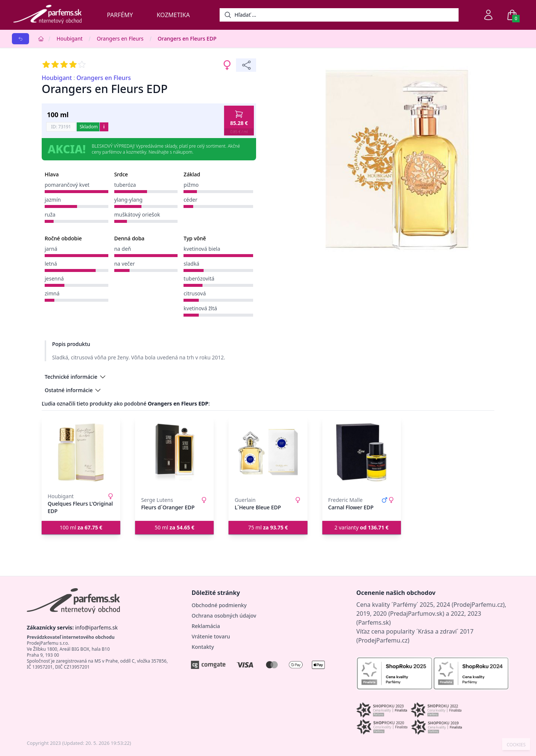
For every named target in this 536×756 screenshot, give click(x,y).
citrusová (195, 293)
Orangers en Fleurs (120, 39)
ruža (50, 214)
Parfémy (120, 15)
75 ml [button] (268, 527)
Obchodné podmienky (219, 605)
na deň (123, 249)
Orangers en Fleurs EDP (187, 39)
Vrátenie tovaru (211, 636)
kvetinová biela (202, 249)
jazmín (53, 200)
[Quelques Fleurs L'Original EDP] (81, 452)
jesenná (54, 278)
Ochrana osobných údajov (224, 616)
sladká (191, 264)
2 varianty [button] (362, 527)
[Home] (41, 39)
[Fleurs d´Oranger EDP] (174, 452)
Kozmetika (173, 15)
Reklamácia (206, 626)
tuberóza (125, 185)
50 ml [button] (175, 527)
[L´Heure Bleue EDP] (268, 452)
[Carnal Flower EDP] (362, 452)
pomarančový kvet (67, 185)
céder (190, 200)
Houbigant (70, 39)
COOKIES (516, 745)
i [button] (104, 127)
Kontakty (203, 647)
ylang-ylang (128, 200)
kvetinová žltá (200, 308)
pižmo (191, 185)
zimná (52, 293)
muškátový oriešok (137, 214)
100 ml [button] (81, 527)
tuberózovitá (199, 278)
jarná (51, 249)
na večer (125, 264)
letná (51, 264)
